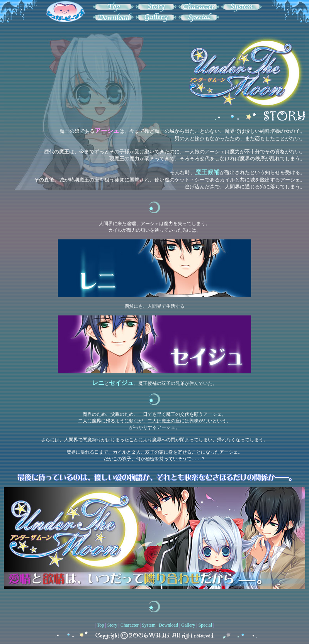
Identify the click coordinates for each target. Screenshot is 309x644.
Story (112, 625)
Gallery (188, 625)
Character (130, 625)
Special (205, 625)
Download (168, 625)
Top (101, 625)
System (149, 625)
